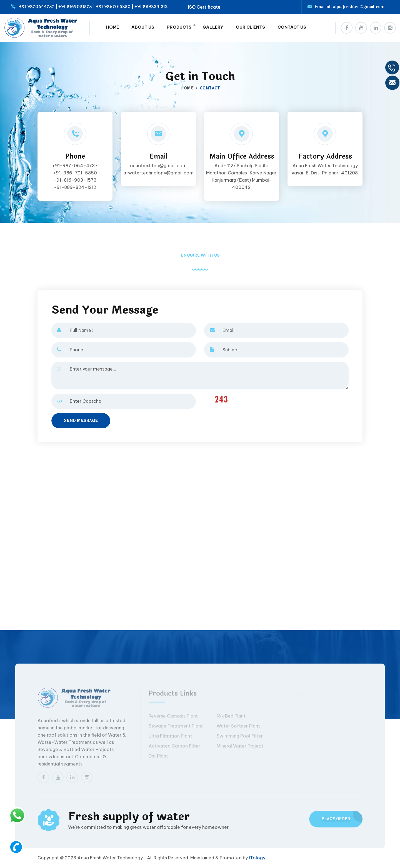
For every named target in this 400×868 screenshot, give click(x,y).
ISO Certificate (204, 7)
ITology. (258, 858)
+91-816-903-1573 (75, 180)
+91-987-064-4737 (75, 166)
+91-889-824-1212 (75, 187)
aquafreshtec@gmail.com (359, 7)
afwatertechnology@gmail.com (158, 173)
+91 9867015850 (113, 7)
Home (187, 88)
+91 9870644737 (37, 7)
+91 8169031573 (75, 7)
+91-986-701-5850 (75, 173)
